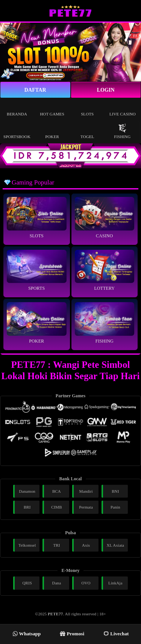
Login (106, 90)
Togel (87, 131)
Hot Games (52, 108)
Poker (52, 131)
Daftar (35, 90)
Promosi (72, 634)
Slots (87, 108)
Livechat (116, 634)
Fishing (122, 131)
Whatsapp (27, 634)
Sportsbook (17, 131)
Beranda (17, 108)
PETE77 (55, 614)
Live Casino (123, 108)
